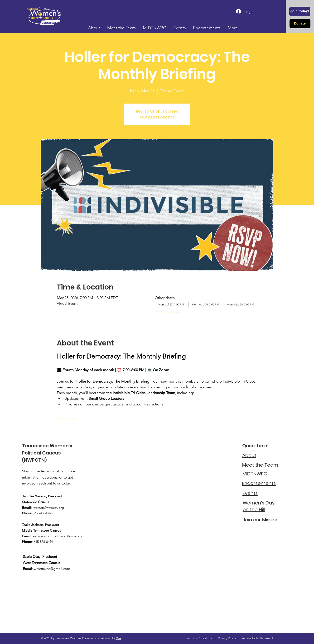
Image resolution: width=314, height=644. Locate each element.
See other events (157, 117)
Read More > (68, 418)
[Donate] (300, 24)
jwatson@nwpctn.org (48, 508)
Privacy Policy (227, 638)
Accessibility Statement (258, 638)
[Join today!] (300, 11)
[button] (270, 16)
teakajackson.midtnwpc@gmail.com (58, 536)
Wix (119, 638)
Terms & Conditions (199, 638)
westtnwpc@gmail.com (52, 569)
